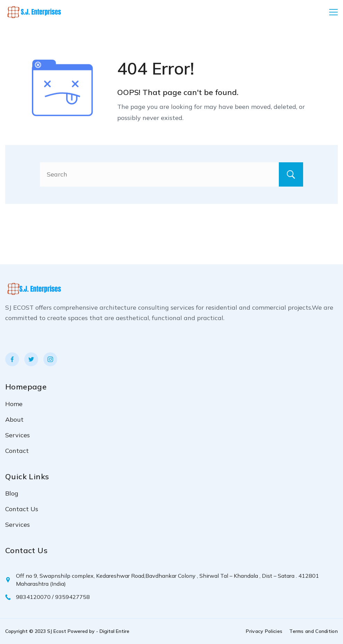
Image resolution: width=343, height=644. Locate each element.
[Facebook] (12, 359)
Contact (17, 451)
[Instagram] (50, 359)
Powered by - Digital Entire (98, 631)
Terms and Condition (314, 631)
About (14, 419)
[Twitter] (31, 359)
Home (14, 404)
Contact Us (22, 509)
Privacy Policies (264, 631)
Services (18, 435)
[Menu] (333, 12)
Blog (12, 493)
